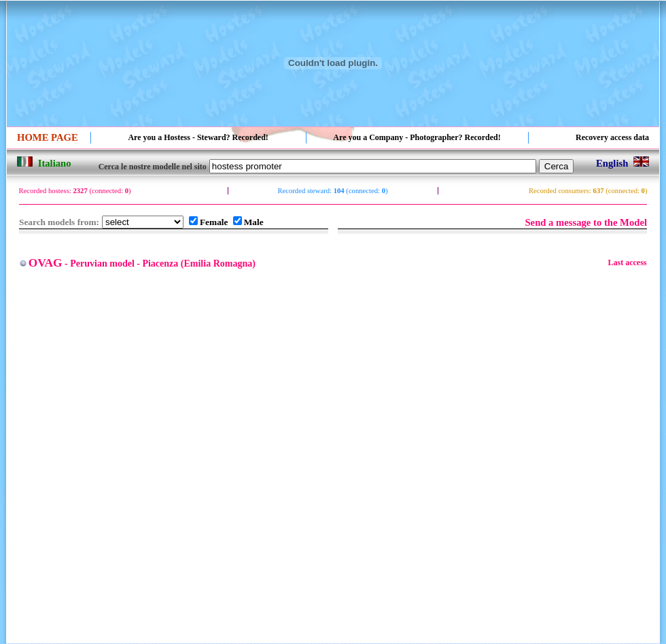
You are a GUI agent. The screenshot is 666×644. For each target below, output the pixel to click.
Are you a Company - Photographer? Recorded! (417, 137)
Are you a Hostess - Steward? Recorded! (198, 137)
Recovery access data (612, 137)
